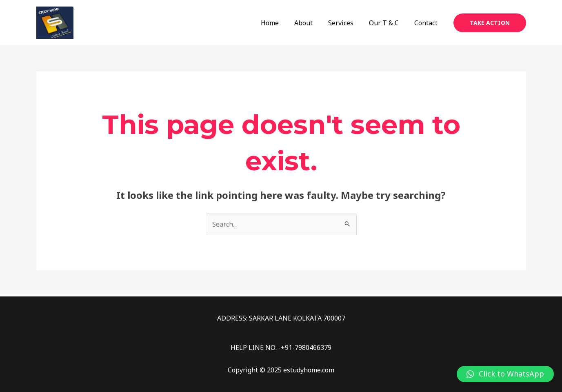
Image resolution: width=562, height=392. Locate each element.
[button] (505, 374)
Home (281, 23)
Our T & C (388, 23)
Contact (427, 23)
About (312, 23)
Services (347, 23)
